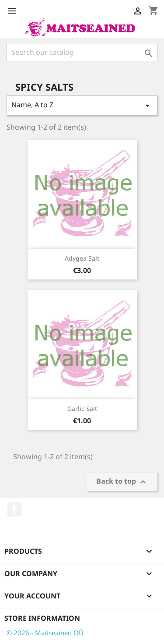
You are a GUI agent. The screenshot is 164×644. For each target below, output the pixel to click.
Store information (42, 618)
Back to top (122, 482)
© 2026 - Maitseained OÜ (45, 633)
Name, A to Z (82, 105)
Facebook (14, 510)
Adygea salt (82, 258)
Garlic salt (82, 409)
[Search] (82, 52)
